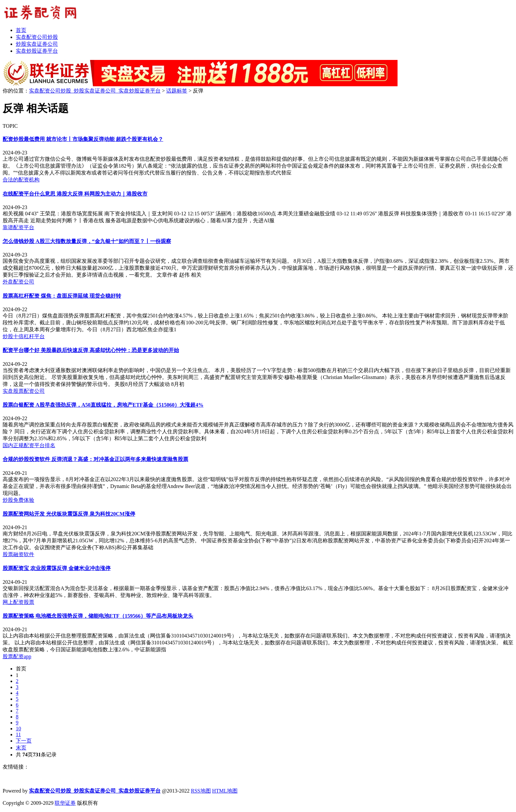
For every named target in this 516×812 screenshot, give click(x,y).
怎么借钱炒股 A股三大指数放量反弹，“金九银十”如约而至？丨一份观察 (87, 241)
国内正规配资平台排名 (29, 445)
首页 (21, 669)
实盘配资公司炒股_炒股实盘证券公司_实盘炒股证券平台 (95, 91)
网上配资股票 (18, 602)
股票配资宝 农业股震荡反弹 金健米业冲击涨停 (57, 568)
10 (18, 729)
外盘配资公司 (18, 282)
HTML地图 (225, 791)
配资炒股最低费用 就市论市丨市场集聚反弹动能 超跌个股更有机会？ (83, 139)
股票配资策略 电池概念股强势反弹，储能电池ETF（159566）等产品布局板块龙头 (98, 616)
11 (18, 734)
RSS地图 (201, 791)
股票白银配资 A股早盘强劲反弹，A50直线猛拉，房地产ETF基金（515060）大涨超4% (103, 405)
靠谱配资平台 (18, 227)
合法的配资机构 (21, 180)
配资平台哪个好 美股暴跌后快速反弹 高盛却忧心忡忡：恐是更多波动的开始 (91, 350)
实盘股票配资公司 (24, 391)
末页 (21, 748)
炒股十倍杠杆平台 (24, 336)
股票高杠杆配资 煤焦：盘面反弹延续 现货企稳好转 (62, 296)
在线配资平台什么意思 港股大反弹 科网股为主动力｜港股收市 (75, 194)
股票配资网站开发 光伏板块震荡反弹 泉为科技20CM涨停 (69, 514)
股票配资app (17, 656)
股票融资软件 (18, 554)
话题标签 (177, 91)
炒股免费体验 (18, 500)
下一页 (24, 741)
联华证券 (65, 803)
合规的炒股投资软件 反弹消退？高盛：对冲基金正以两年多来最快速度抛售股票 (95, 459)
